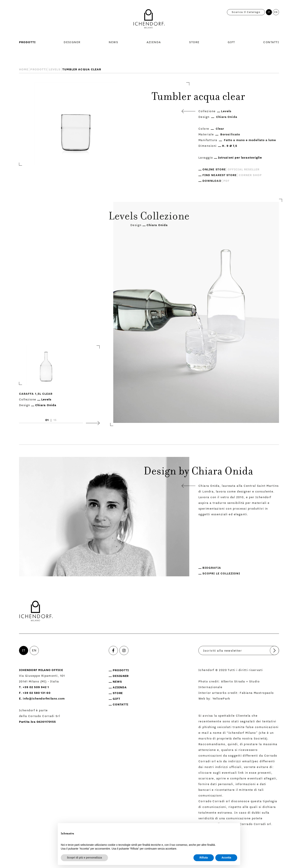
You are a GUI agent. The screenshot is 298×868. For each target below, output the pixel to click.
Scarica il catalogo (246, 12)
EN (276, 12)
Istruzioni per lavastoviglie (240, 158)
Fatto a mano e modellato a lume (250, 140)
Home (24, 69)
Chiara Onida (227, 117)
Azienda (154, 42)
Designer (72, 42)
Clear (220, 129)
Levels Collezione (149, 217)
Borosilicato (230, 134)
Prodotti (27, 42)
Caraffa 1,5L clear (36, 394)
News (113, 42)
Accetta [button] (226, 858)
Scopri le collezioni (221, 573)
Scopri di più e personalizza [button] (84, 858)
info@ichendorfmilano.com (44, 699)
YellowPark (221, 699)
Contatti (271, 42)
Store (194, 42)
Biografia (212, 568)
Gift (231, 42)
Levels (55, 69)
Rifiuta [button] (204, 858)
